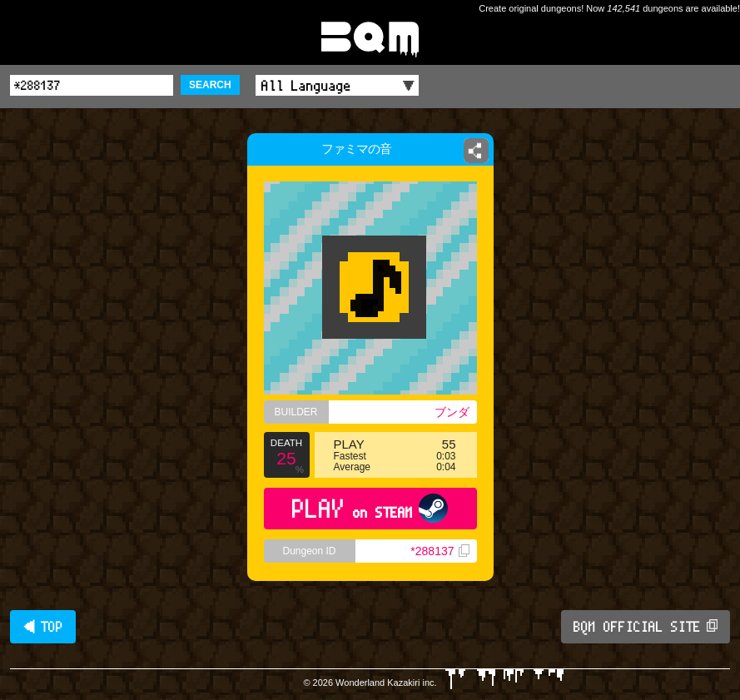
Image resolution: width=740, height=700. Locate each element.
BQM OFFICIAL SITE (646, 627)
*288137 (440, 551)
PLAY (370, 508)
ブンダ (452, 412)
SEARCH (210, 85)
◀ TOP (43, 627)
